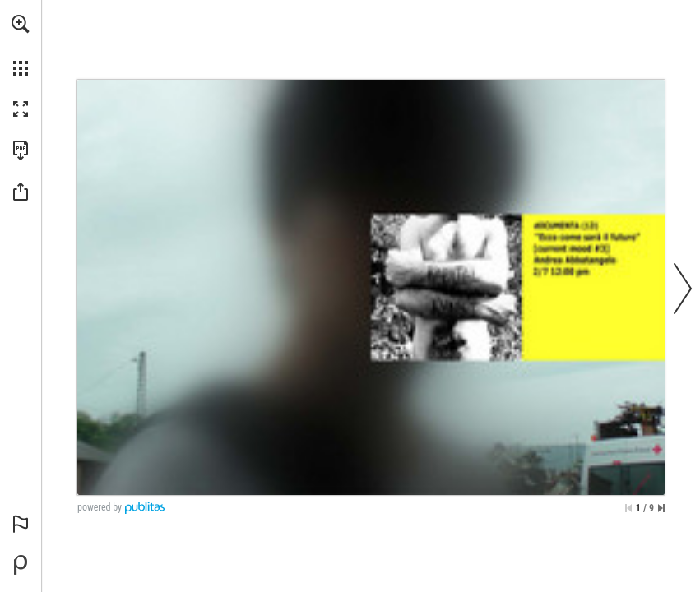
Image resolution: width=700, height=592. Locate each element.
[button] (21, 24)
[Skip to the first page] (628, 508)
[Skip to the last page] (661, 508)
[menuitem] (21, 45)
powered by (100, 507)
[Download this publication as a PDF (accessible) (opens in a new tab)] (21, 150)
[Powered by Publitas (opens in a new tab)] (21, 565)
